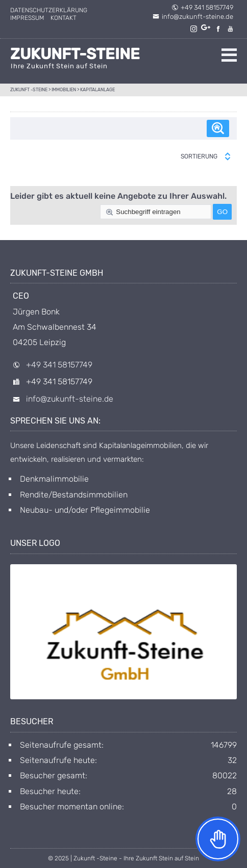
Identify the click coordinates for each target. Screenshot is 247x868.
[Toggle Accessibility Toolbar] (218, 839)
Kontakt (64, 18)
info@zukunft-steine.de (193, 17)
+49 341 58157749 (202, 7)
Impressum (27, 18)
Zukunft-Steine (75, 54)
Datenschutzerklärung (49, 10)
